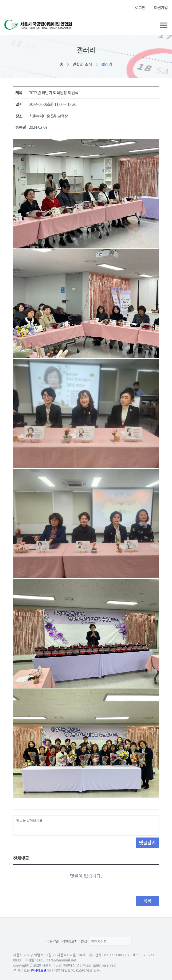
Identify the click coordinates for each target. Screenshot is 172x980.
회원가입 (161, 7)
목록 (147, 901)
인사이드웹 (39, 970)
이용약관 (53, 941)
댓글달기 (147, 842)
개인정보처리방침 (74, 941)
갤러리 (107, 64)
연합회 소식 (82, 64)
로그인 (140, 7)
